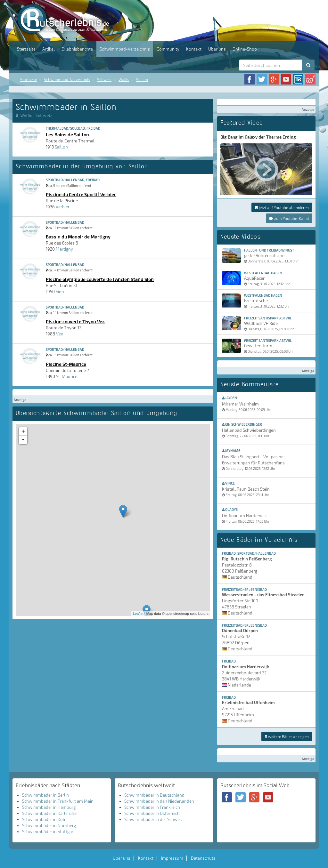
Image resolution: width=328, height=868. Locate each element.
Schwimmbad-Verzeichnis (125, 49)
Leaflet (138, 614)
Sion (60, 292)
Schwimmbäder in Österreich (152, 813)
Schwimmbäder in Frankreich (152, 807)
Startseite (26, 49)
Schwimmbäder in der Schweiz (154, 819)
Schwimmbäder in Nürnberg (49, 825)
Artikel (49, 49)
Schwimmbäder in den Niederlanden (159, 801)
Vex (60, 334)
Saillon (142, 79)
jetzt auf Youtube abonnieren (282, 207)
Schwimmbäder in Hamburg (49, 807)
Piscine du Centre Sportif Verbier (81, 194)
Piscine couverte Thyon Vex (75, 321)
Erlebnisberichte (77, 49)
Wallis (124, 79)
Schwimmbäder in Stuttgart (49, 832)
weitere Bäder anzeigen (287, 736)
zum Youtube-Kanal (289, 218)
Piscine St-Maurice (66, 364)
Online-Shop (245, 49)
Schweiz (104, 79)
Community (168, 49)
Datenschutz (203, 858)
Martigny (64, 249)
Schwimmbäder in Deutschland (154, 795)
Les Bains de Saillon (67, 134)
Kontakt (194, 49)
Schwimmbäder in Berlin (45, 795)
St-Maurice (67, 376)
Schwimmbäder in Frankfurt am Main (58, 801)
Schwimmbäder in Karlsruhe (49, 813)
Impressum (172, 858)
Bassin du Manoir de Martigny (78, 237)
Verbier (63, 207)
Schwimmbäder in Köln (44, 819)
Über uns (217, 49)
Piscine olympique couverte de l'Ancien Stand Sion (100, 279)
